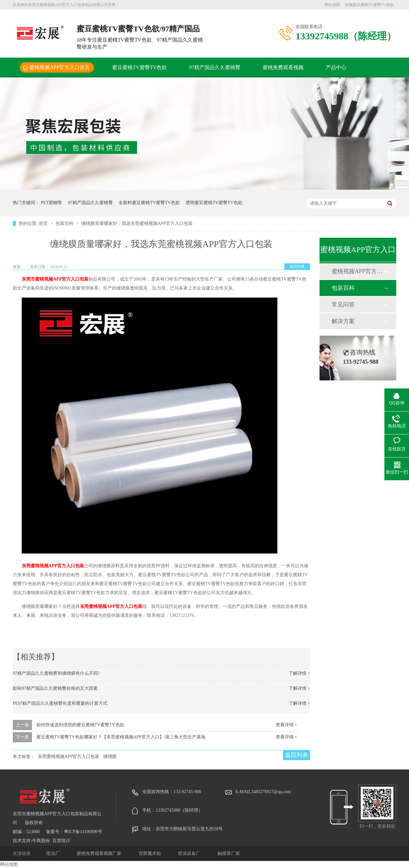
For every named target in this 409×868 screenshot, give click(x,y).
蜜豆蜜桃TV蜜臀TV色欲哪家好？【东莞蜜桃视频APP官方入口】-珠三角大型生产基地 (121, 737)
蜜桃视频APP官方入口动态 (358, 271)
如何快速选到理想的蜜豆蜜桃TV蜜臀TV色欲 (80, 725)
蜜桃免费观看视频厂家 (100, 853)
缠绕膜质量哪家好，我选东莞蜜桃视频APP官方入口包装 (137, 223)
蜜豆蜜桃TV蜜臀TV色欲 (139, 67)
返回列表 (297, 267)
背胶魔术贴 (150, 853)
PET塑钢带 (52, 203)
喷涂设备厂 (190, 853)
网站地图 (332, 5)
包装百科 (65, 223)
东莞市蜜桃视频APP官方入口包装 (55, 279)
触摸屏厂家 (229, 853)
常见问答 (343, 305)
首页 (44, 223)
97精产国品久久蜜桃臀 (215, 67)
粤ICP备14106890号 (83, 832)
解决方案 (343, 321)
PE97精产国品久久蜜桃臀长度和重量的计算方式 (60, 703)
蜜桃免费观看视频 (283, 67)
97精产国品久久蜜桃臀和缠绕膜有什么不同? (56, 673)
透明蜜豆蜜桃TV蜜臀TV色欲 (214, 203)
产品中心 (336, 67)
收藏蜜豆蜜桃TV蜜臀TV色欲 (369, 5)
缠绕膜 (110, 757)
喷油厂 (54, 853)
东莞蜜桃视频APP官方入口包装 (53, 566)
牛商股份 (41, 841)
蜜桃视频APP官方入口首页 (60, 67)
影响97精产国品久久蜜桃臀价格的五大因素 (55, 688)
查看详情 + (286, 725)
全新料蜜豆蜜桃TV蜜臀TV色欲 (149, 203)
